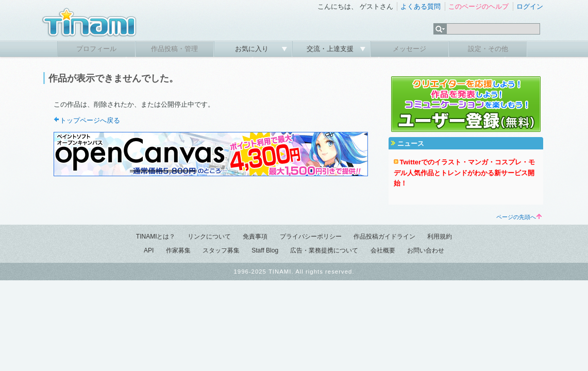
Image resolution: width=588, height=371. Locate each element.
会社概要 (383, 250)
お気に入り (253, 49)
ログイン (530, 6)
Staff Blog (265, 250)
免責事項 (255, 237)
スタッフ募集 (221, 250)
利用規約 (440, 237)
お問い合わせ (426, 250)
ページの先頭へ (519, 217)
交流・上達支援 (331, 49)
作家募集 (178, 250)
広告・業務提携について (324, 250)
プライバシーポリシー (311, 237)
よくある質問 (421, 6)
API (149, 250)
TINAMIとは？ (156, 237)
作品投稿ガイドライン (384, 237)
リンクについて (209, 237)
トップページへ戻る (90, 120)
